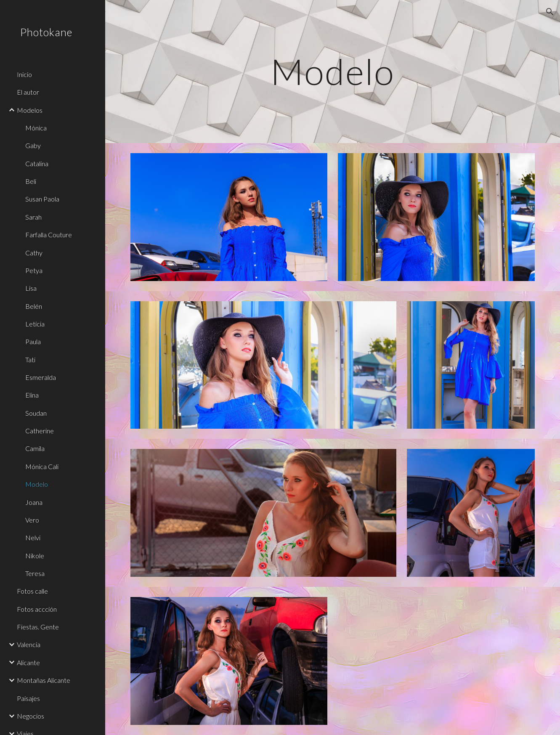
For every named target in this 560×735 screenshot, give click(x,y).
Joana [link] (34, 502)
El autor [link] (28, 92)
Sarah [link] (33, 217)
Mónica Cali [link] (42, 466)
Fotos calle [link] (32, 591)
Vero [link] (32, 520)
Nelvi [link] (33, 537)
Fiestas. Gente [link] (38, 627)
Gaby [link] (33, 145)
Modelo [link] (37, 484)
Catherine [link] (40, 431)
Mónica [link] (36, 128)
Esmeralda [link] (41, 377)
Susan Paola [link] (42, 199)
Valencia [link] (29, 644)
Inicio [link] (24, 74)
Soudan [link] (36, 413)
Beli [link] (31, 181)
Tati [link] (30, 360)
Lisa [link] (31, 288)
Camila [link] (35, 448)
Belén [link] (34, 306)
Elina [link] (32, 395)
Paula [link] (33, 341)
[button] (550, 12)
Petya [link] (34, 270)
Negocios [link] (31, 716)
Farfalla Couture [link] (49, 235)
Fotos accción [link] (37, 609)
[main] (332, 71)
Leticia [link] (35, 324)
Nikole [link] (35, 556)
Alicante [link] (28, 662)
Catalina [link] (37, 163)
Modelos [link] (30, 110)
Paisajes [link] (28, 698)
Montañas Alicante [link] (44, 680)
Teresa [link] (35, 573)
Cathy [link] (34, 253)
